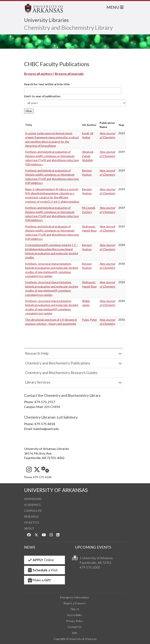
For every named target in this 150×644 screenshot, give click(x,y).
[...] (73, 91)
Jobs (74, 633)
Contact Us (75, 627)
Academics (32, 505)
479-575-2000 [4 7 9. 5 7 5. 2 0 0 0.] (90, 567)
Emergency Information (74, 597)
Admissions (33, 499)
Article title (123, 91)
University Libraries (46, 20)
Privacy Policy (74, 621)
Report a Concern (74, 603)
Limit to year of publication (42, 96)
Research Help (37, 353)
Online (41, 560)
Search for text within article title (47, 84)
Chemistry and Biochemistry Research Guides (61, 373)
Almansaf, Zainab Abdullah (88, 156)
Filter (29, 111)
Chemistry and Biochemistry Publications (58, 363)
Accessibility (75, 615)
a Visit (43, 570)
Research (31, 517)
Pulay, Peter (89, 320)
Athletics (32, 522)
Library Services (38, 382)
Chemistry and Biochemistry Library (68, 27)
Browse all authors (38, 74)
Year (121, 125)
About (29, 528)
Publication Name (107, 125)
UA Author (89, 125)
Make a (39, 580)
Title (28, 125)
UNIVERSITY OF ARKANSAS (56, 490)
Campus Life (33, 511)
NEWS (30, 547)
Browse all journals (69, 74)
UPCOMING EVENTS (93, 547)
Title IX (75, 609)
